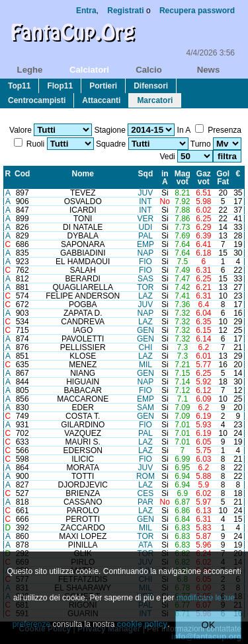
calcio (149, 70)
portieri (103, 86)
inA (165, 178)
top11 (19, 86)
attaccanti (101, 100)
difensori (151, 86)
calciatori (89, 70)
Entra (86, 11)
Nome (83, 174)
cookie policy (142, 624)
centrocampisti (37, 100)
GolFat (223, 178)
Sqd (146, 174)
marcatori (155, 100)
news (208, 70)
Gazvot (204, 178)
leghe (30, 70)
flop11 (60, 86)
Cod (22, 174)
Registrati (125, 11)
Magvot (183, 178)
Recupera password (197, 11)
